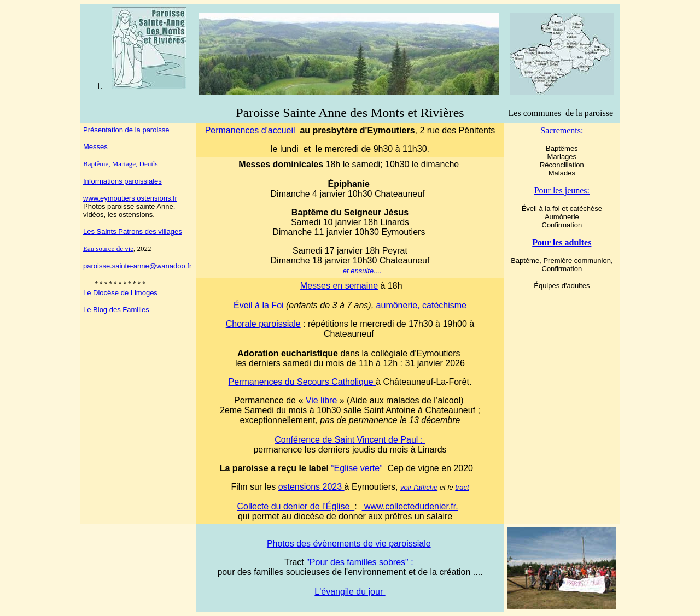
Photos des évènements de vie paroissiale (349, 544)
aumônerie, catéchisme (421, 305)
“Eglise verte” (357, 468)
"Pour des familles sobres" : (361, 562)
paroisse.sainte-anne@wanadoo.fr (137, 266)
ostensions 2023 (311, 487)
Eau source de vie (108, 248)
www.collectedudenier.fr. (410, 506)
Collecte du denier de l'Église (296, 506)
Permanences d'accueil (250, 130)
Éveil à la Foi (260, 305)
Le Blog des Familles (116, 310)
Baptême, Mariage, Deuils (120, 164)
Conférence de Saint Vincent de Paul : (350, 440)
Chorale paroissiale (263, 324)
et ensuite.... (362, 271)
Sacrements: (562, 130)
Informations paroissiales (122, 181)
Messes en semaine (339, 286)
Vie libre (322, 400)
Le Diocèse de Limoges (120, 293)
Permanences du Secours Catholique (302, 382)
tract (462, 487)
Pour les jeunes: (562, 190)
